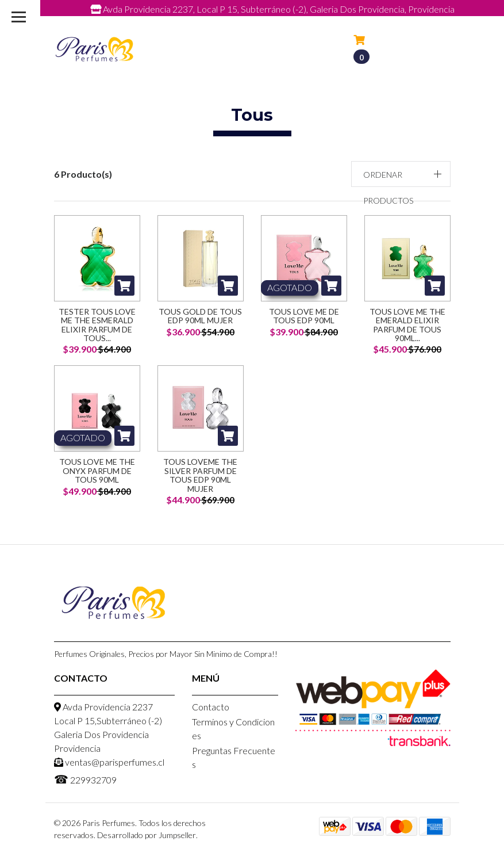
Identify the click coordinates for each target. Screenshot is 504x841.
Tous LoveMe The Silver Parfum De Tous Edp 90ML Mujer (200, 475)
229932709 (351, 22)
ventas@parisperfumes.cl (244, 22)
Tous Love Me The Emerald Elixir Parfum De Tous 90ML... (407, 325)
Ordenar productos (388, 188)
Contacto (211, 707)
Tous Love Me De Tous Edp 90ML (304, 316)
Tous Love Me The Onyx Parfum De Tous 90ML (97, 471)
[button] (401, 174)
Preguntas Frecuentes (234, 757)
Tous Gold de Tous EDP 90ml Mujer (200, 316)
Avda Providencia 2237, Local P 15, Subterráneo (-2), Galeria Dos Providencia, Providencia (272, 9)
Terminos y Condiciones (233, 729)
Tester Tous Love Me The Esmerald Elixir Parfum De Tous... (97, 325)
